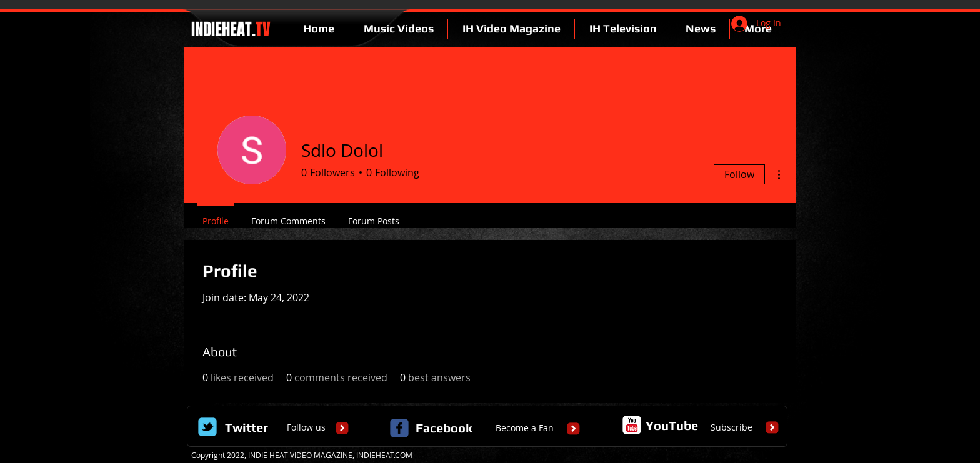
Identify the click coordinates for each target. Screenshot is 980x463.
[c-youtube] (632, 425)
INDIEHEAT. (229, 29)
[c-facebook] (399, 428)
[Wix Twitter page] (207, 427)
